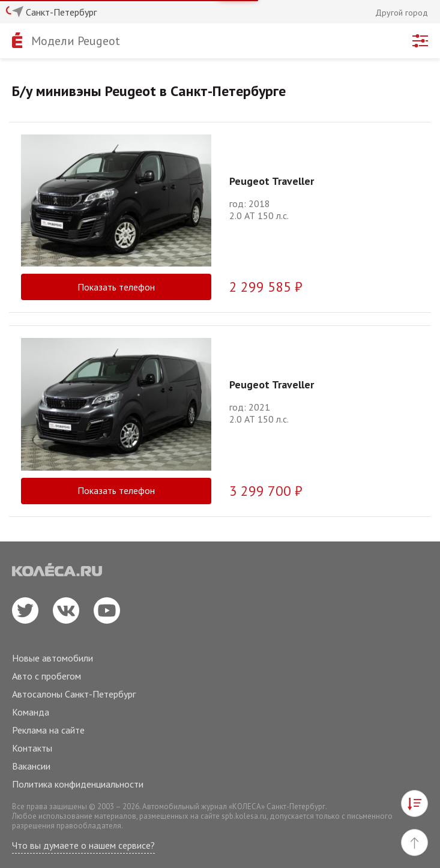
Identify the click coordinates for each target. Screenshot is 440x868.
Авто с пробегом (47, 676)
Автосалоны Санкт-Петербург (74, 694)
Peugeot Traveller (272, 181)
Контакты (32, 748)
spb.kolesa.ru (244, 816)
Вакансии (31, 766)
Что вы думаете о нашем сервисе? (83, 845)
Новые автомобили (53, 658)
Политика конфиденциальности (78, 784)
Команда (31, 712)
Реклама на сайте (48, 730)
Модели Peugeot (76, 41)
